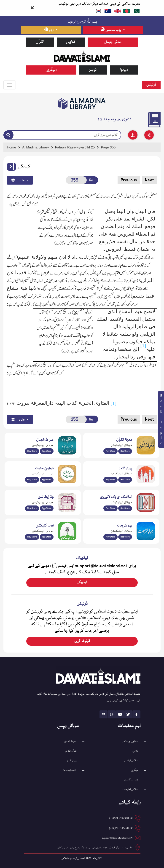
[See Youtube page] (120, 715)
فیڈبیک (82, 583)
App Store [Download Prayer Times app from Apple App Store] (125, 480)
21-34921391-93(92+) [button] (121, 818)
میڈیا (124, 70)
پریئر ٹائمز (72, 761)
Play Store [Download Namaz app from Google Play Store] (110, 480)
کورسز (93, 70)
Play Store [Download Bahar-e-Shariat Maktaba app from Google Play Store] (110, 537)
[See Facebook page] (136, 715)
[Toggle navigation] (10, 85)
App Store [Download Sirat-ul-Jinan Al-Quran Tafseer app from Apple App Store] (47, 451)
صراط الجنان (70, 742)
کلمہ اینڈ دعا (70, 770)
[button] (11, 167)
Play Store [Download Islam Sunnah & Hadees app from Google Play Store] (32, 480)
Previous (129, 180)
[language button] (51, 30)
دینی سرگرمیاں (131, 780)
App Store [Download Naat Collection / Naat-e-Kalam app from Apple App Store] (47, 537)
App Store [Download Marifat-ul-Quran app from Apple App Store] (125, 451)
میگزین (51, 70)
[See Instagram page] (112, 715)
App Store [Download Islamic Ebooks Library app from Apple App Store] (125, 508)
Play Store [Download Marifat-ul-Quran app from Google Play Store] (110, 451)
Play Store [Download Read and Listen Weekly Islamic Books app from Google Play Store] (32, 508)
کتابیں (71, 42)
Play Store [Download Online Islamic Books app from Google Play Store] (110, 508)
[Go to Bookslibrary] (82, 104)
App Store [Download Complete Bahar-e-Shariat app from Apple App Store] (125, 537)
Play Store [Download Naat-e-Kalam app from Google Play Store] (32, 537)
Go (91, 180)
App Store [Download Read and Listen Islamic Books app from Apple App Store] (47, 508)
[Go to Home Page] (82, 56)
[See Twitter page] (128, 715)
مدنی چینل (113, 42)
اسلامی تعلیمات (130, 790)
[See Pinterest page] (104, 715)
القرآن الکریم (71, 751)
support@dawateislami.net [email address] (117, 838)
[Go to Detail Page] (77, 148)
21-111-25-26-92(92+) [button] (121, 828)
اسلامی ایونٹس (131, 761)
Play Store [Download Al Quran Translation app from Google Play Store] (32, 451)
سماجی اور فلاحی (130, 742)
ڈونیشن (151, 85)
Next (149, 180)
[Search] (8, 135)
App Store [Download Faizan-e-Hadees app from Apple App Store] (47, 480)
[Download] (133, 135)
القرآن (40, 42)
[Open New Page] (76, 180)
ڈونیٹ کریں (82, 641)
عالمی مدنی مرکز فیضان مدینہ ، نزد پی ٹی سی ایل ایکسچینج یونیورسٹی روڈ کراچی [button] (94, 848)
